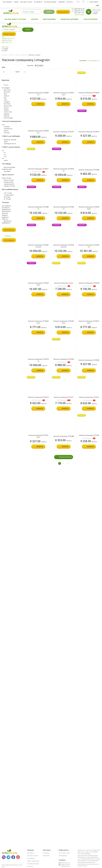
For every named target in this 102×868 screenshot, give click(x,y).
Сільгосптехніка (90, 19)
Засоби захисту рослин (15, 19)
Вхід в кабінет (93, 2)
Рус (78, 2)
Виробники (46, 856)
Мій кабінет (31, 853)
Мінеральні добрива (69, 19)
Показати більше (65, 457)
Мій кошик (97, 10)
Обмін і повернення (33, 861)
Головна (4, 55)
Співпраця (61, 2)
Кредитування (63, 12)
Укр (97, 5)
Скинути (8, 236)
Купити (40, 104)
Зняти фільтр (9, 230)
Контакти (70, 2)
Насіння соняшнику (21, 55)
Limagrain (39, 65)
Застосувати (9, 240)
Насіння (34, 19)
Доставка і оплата (26, 2)
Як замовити (38, 2)
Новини (16, 2)
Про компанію (7, 2)
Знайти (49, 12)
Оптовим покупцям (50, 2)
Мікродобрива (49, 19)
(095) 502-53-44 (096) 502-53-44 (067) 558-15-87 (8, 40)
